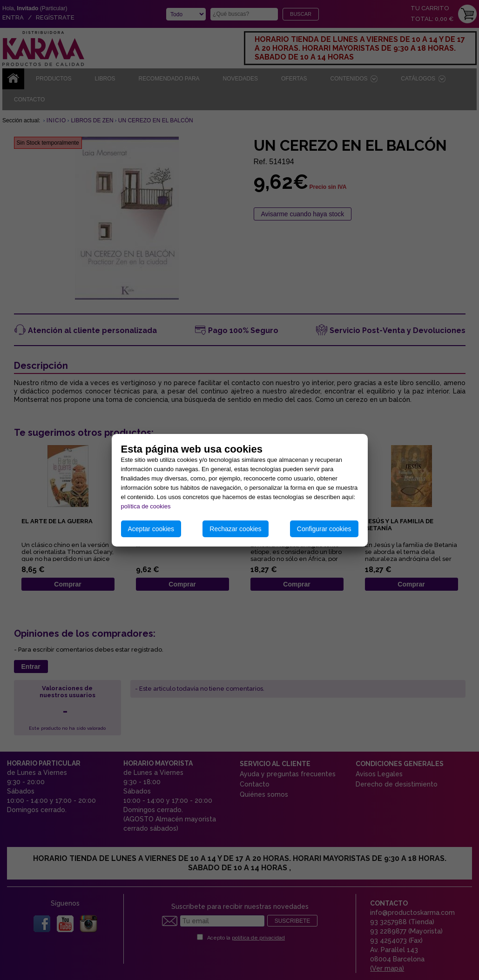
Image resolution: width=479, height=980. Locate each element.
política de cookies (146, 506)
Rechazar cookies (235, 529)
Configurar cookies (324, 529)
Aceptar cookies (151, 529)
